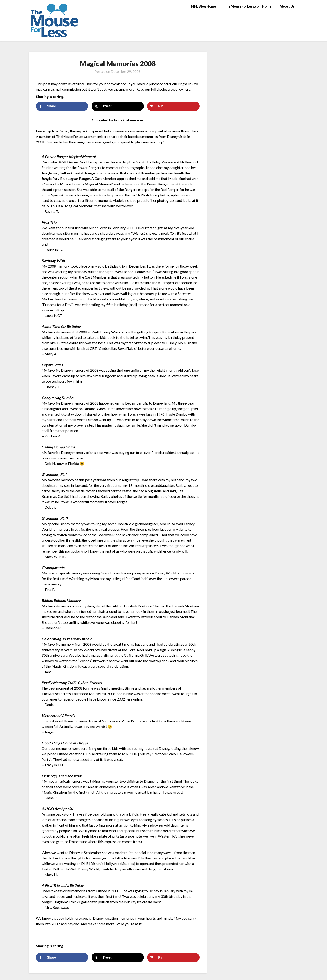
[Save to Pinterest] (173, 106)
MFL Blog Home (203, 6)
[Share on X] (118, 106)
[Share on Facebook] (62, 106)
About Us (287, 6)
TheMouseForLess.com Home (248, 6)
